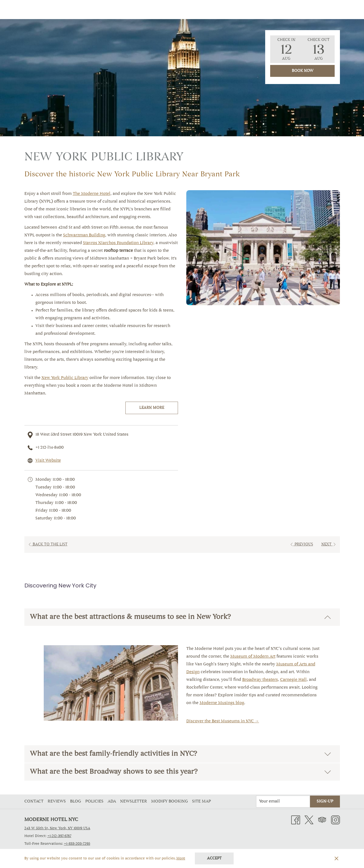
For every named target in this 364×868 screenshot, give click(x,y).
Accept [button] (214, 859)
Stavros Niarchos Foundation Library (118, 243)
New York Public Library (65, 378)
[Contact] (289, 10)
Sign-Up (325, 802)
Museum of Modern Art (253, 657)
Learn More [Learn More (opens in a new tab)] (152, 408)
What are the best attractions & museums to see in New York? (181, 617)
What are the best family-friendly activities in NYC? (181, 754)
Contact (34, 802)
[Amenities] (192, 10)
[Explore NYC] (255, 10)
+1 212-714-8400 (50, 448)
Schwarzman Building (84, 235)
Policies (94, 802)
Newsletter (134, 802)
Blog (76, 802)
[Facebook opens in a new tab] (296, 820)
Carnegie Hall (293, 680)
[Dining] (315, 10)
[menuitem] (35, 802)
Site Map (202, 802)
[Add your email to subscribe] (283, 802)
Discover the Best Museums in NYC (221, 721)
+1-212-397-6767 (59, 836)
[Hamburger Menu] (334, 10)
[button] (286, 49)
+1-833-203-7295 (77, 844)
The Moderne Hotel (92, 194)
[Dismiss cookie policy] (336, 859)
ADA (112, 802)
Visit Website (48, 461)
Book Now (303, 71)
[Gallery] (222, 10)
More (181, 859)
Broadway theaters (260, 680)
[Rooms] (140, 10)
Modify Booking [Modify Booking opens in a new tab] (170, 802)
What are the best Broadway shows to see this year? (181, 772)
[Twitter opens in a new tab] (309, 820)
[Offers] (164, 10)
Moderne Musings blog (222, 703)
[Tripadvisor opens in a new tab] (322, 820)
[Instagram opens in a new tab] (335, 820)
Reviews (57, 802)
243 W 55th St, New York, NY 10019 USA (57, 828)
